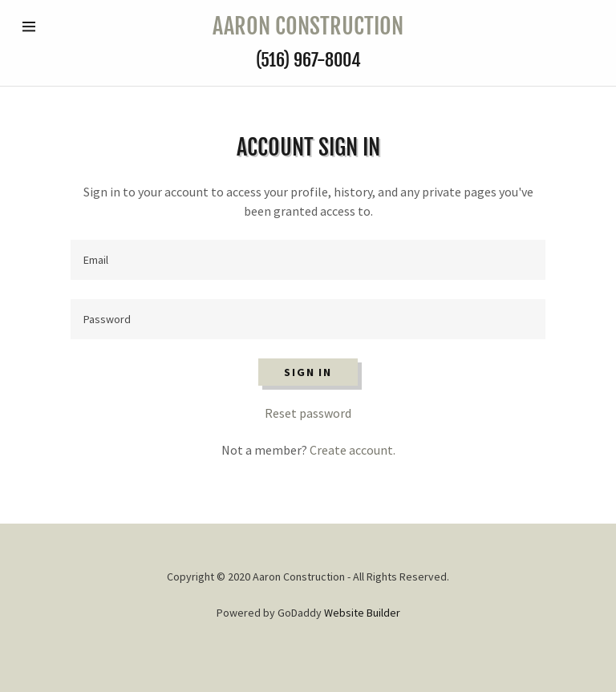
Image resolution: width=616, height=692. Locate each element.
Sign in (308, 372)
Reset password (308, 413)
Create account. (353, 450)
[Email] (308, 260)
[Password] (308, 319)
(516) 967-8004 (308, 60)
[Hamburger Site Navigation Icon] (48, 26)
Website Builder (362, 613)
